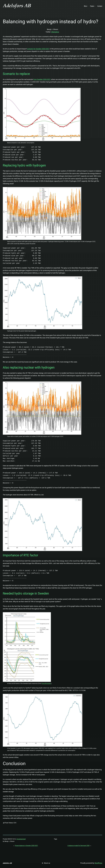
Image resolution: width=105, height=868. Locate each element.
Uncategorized (21, 839)
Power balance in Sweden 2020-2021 (26, 846)
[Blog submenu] (88, 6)
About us (47, 863)
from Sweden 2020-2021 (42, 79)
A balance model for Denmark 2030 (79, 846)
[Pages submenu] (95, 6)
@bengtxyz (55, 32)
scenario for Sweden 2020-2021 (38, 49)
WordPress (98, 863)
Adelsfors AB (7, 863)
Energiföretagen (46, 683)
